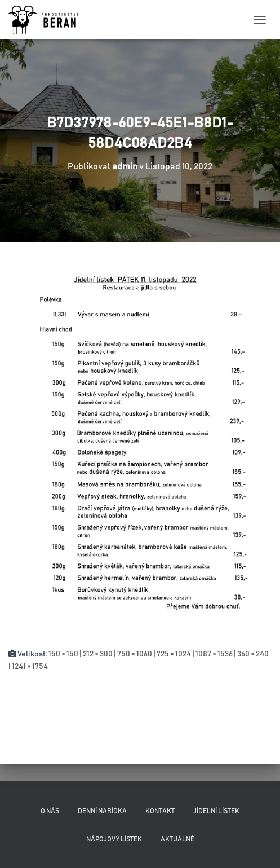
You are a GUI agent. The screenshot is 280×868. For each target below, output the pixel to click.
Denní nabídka (102, 811)
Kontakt (160, 811)
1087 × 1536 (214, 654)
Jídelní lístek (216, 811)
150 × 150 (63, 654)
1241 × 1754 (30, 667)
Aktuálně (177, 839)
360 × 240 (253, 654)
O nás (50, 811)
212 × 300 (98, 654)
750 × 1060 (135, 654)
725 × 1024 (174, 654)
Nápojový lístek (114, 839)
